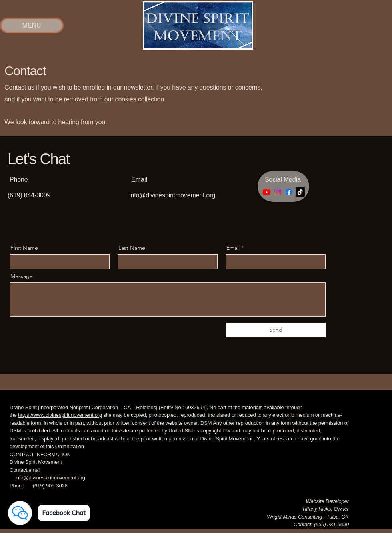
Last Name (132, 248)
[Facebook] (289, 192)
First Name (24, 248)
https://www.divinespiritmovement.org (60, 415)
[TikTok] (300, 192)
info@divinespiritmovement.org (172, 195)
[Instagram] (278, 192)
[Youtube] (267, 192)
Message (22, 276)
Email (233, 248)
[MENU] (32, 26)
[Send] (276, 330)
